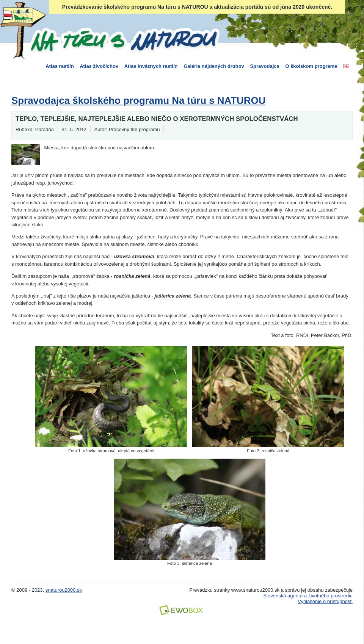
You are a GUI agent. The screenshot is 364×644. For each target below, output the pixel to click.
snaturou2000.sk (64, 590)
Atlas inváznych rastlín (151, 66)
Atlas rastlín (60, 66)
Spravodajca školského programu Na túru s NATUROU (138, 100)
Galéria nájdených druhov (214, 66)
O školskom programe (311, 66)
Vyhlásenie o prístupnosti (325, 601)
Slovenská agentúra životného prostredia (308, 596)
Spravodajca (264, 66)
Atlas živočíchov (99, 66)
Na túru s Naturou (123, 39)
